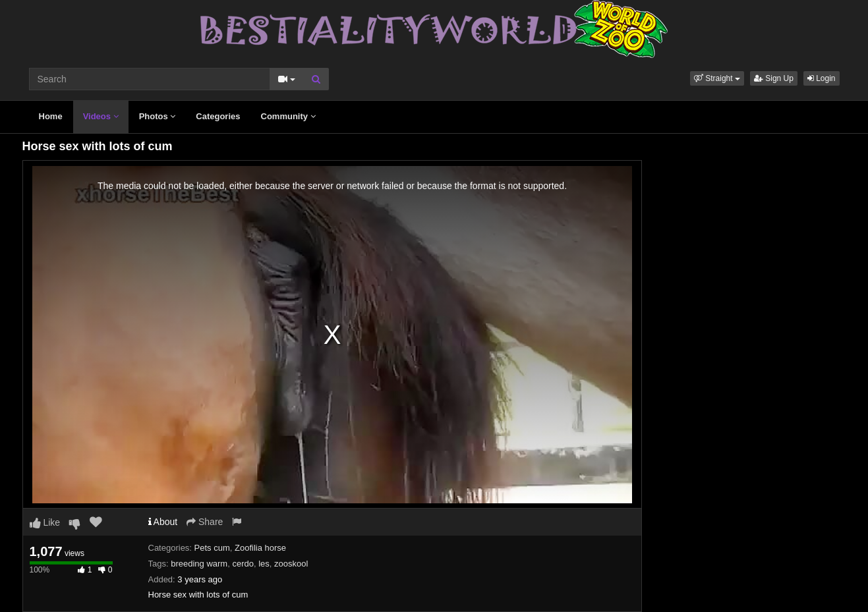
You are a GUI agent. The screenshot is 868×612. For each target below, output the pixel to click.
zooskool (291, 564)
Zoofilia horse (260, 548)
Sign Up (774, 78)
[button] (717, 78)
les (264, 564)
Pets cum (212, 548)
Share (205, 522)
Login (822, 78)
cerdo (243, 564)
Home (51, 116)
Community (288, 116)
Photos (158, 116)
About (163, 522)
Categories (218, 116)
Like (45, 522)
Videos (101, 116)
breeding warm (199, 564)
